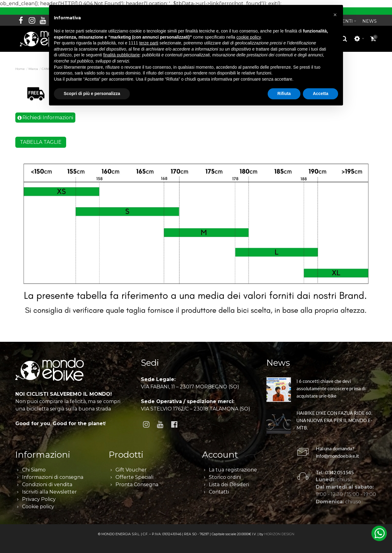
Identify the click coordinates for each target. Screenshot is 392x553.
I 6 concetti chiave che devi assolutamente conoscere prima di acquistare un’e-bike (331, 388)
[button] (335, 15)
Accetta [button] (320, 93)
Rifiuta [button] (284, 93)
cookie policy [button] (249, 37)
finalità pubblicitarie (121, 55)
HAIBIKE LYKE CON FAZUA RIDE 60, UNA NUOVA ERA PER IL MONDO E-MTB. (334, 420)
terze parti (149, 43)
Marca (33, 69)
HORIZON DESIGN (279, 534)
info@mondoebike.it (337, 456)
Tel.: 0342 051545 (335, 472)
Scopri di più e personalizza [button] (92, 93)
